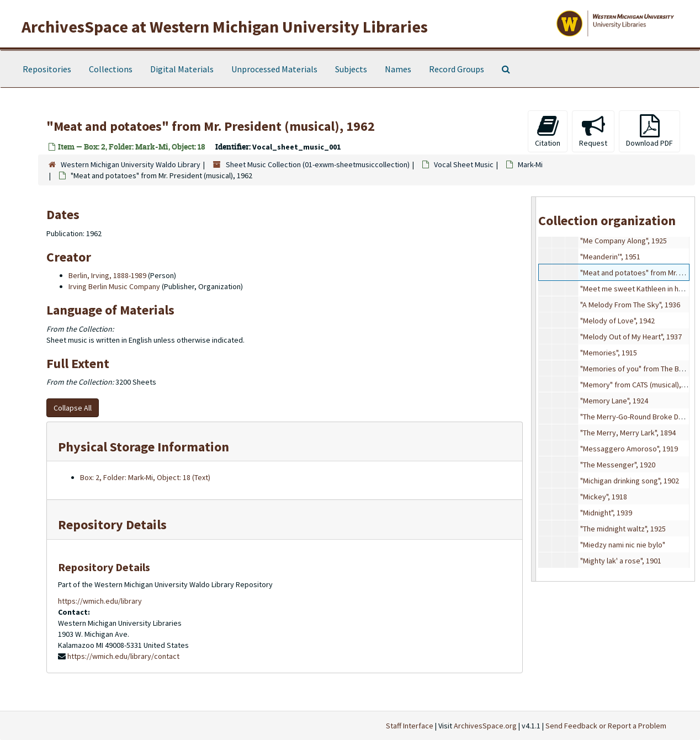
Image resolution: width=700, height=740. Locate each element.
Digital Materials (182, 69)
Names (398, 69)
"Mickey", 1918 (604, 497)
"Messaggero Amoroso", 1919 (629, 449)
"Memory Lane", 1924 (614, 401)
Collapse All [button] (73, 408)
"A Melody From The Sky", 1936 (630, 305)
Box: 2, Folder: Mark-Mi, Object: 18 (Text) (145, 477)
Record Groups (457, 69)
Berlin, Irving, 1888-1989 (107, 275)
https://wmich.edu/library (100, 601)
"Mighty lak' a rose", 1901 (621, 561)
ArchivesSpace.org (485, 726)
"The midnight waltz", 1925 (623, 529)
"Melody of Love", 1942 (617, 321)
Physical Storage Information (144, 447)
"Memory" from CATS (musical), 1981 (639, 385)
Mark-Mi (530, 164)
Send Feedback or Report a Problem (606, 726)
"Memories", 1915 (609, 353)
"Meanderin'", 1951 (610, 257)
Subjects (351, 69)
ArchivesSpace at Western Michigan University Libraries (225, 26)
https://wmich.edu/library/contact (123, 656)
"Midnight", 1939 (606, 513)
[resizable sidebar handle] (534, 389)
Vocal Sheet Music (464, 164)
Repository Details (112, 525)
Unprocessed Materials (274, 69)
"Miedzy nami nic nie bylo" (623, 545)
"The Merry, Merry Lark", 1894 (628, 433)
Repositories (47, 69)
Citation (548, 131)
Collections (111, 69)
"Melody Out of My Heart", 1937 (631, 337)
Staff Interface (410, 726)
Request (593, 131)
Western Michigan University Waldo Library (131, 164)
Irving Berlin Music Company (114, 286)
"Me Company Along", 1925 (624, 241)
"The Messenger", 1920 (618, 465)
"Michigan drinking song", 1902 (630, 481)
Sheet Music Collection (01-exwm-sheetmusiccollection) (318, 164)
